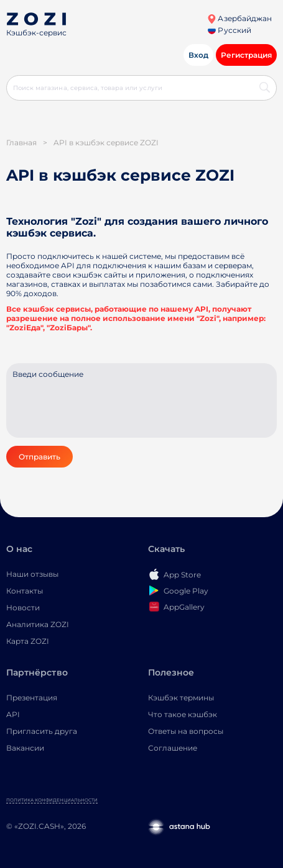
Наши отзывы (32, 574)
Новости (23, 608)
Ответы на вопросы (186, 731)
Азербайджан (239, 18)
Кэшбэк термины (181, 698)
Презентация (32, 698)
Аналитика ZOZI (38, 624)
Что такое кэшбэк (183, 714)
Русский (229, 30)
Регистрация (246, 55)
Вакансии (25, 748)
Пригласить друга (42, 731)
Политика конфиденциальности (52, 800)
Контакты (25, 591)
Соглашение (173, 748)
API (13, 714)
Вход (198, 55)
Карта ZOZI (28, 641)
